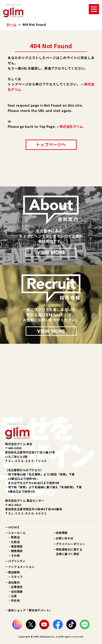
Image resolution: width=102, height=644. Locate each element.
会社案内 (14, 582)
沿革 (14, 596)
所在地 (15, 600)
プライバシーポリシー (71, 544)
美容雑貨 (17, 546)
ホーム (11, 24)
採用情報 (62, 533)
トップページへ (51, 144)
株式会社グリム (71, 126)
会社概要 (17, 591)
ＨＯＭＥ (14, 527)
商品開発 (14, 572)
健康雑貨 (17, 551)
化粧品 (15, 542)
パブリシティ (17, 561)
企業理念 (17, 587)
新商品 (15, 537)
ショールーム (17, 533)
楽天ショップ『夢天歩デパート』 (30, 610)
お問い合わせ (65, 538)
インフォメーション (21, 567)
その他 (15, 555)
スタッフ (17, 577)
